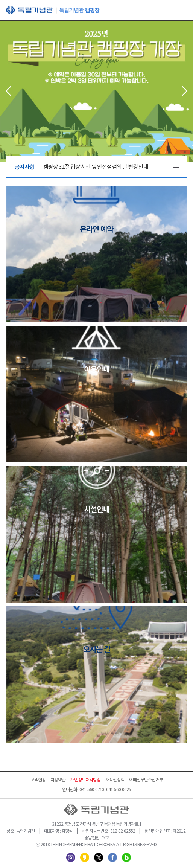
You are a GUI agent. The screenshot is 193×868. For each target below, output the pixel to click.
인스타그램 (71, 857)
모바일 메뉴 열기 (182, 11)
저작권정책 (115, 780)
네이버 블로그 (126, 857)
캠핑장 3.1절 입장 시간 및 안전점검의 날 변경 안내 (96, 167)
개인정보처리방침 (85, 780)
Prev (8, 91)
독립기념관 (53, 10)
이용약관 (58, 780)
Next (185, 91)
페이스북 (112, 857)
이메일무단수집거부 (146, 780)
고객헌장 (38, 780)
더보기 (176, 167)
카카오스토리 (85, 857)
